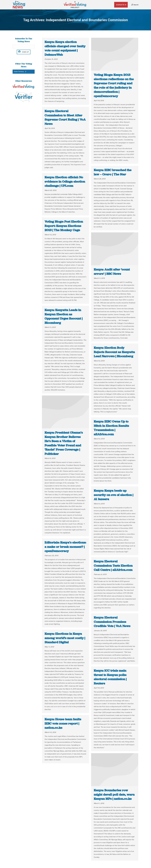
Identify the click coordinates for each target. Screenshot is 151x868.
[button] (135, 5)
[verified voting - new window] (75, 8)
